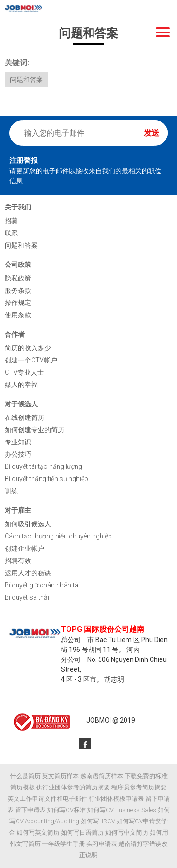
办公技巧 (18, 454)
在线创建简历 (25, 418)
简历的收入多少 (28, 348)
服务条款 (18, 290)
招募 (11, 221)
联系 (11, 233)
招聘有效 (18, 561)
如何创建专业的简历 (34, 430)
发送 (152, 133)
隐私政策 (18, 278)
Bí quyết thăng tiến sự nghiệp (46, 479)
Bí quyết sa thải (27, 597)
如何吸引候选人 (28, 524)
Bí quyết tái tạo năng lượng (43, 466)
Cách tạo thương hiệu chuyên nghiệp (58, 536)
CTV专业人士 (24, 372)
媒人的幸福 (21, 385)
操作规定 (18, 303)
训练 (11, 491)
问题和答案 (26, 80)
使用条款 (18, 315)
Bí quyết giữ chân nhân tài (42, 585)
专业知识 (18, 442)
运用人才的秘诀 (28, 573)
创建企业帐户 (25, 548)
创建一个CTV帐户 (31, 360)
